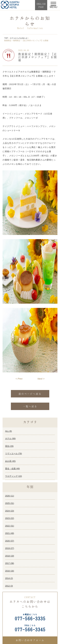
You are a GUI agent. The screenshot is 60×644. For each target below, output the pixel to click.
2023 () (10, 518)
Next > (41, 379)
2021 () (10, 533)
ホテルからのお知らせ (19, 38)
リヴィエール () (14, 454)
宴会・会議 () (12, 469)
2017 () (10, 563)
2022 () (10, 526)
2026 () (10, 496)
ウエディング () (14, 476)
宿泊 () (9, 446)
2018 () (10, 556)
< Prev (19, 379)
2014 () (9, 578)
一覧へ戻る (30, 406)
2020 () (10, 541)
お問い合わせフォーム (30, 640)
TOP (6, 38)
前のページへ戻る (30, 394)
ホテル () (10, 439)
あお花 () (10, 461)
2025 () (10, 503)
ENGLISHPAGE (41, 5)
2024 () (10, 511)
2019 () (10, 548)
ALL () (8, 431)
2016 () (10, 571)
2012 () (9, 586)
